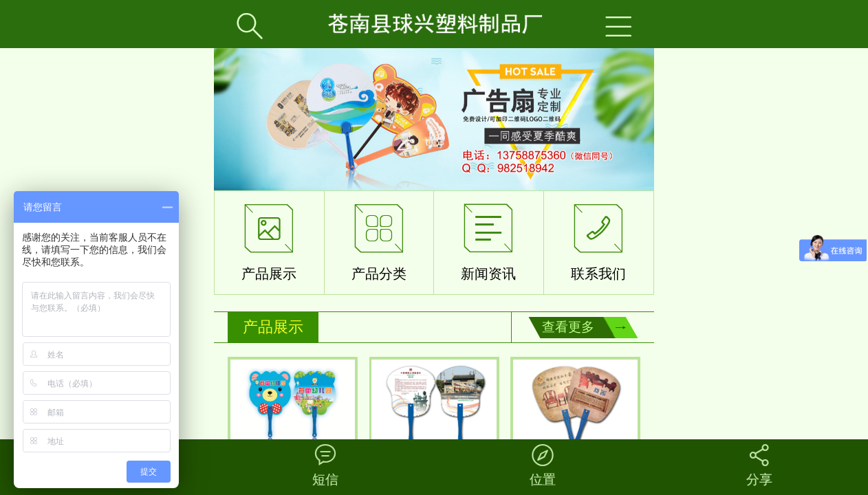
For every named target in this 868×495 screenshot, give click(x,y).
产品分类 (379, 239)
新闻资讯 (488, 239)
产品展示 (269, 239)
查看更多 (568, 327)
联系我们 (598, 239)
